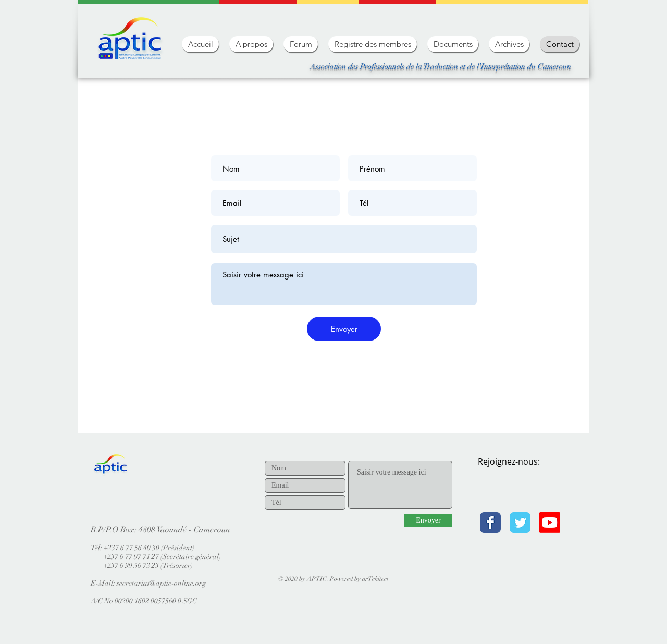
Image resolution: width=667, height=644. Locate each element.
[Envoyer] (344, 329)
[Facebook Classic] (490, 523)
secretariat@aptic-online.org (161, 583)
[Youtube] (550, 523)
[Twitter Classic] (520, 523)
